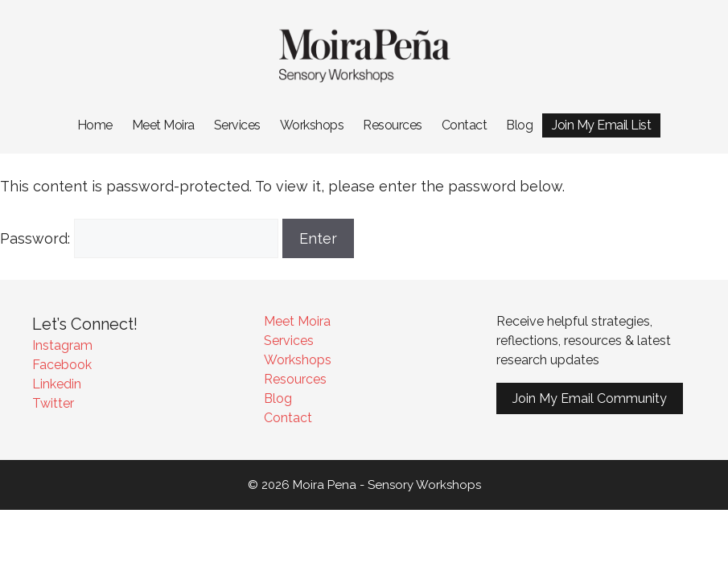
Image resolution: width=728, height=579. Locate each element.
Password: (139, 238)
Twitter (53, 403)
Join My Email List (601, 125)
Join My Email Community (590, 398)
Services (237, 125)
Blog (519, 125)
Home (95, 125)
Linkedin (57, 384)
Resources (393, 125)
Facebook (62, 365)
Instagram (62, 345)
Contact (465, 125)
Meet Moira (163, 125)
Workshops (312, 125)
